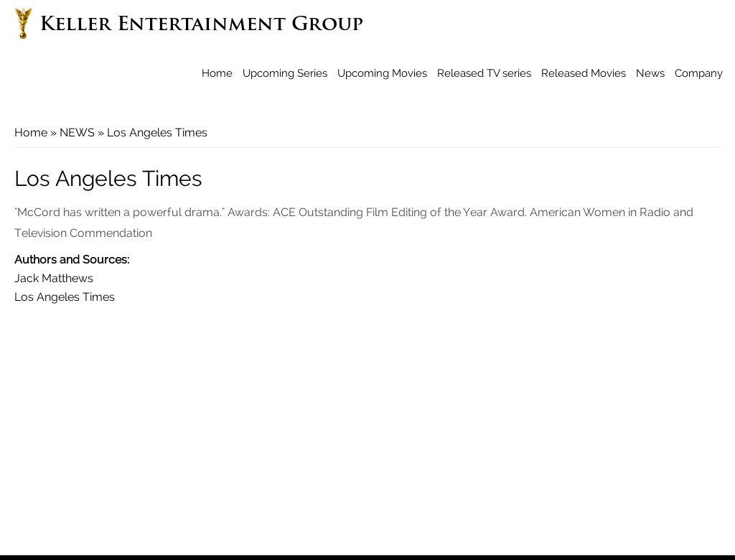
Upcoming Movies (382, 73)
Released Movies (584, 73)
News (650, 73)
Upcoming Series (285, 73)
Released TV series (484, 73)
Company (699, 73)
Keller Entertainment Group (201, 25)
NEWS (77, 132)
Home (217, 73)
